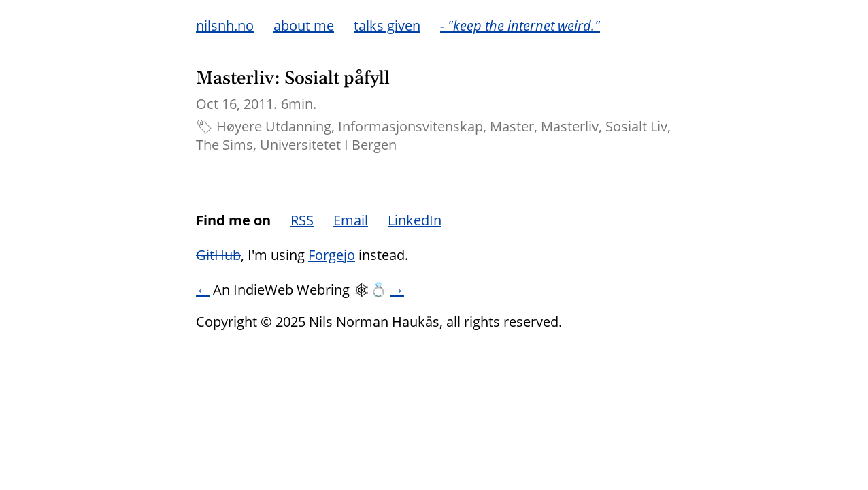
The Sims (224, 145)
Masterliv (570, 126)
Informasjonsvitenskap (411, 126)
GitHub (218, 255)
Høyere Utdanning (274, 126)
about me (304, 26)
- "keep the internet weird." (520, 26)
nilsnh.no (225, 26)
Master (512, 126)
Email (351, 220)
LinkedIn (415, 220)
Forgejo (332, 255)
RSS (302, 220)
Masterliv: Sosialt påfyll (293, 79)
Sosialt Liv (636, 126)
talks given (387, 26)
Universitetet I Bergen (328, 145)
